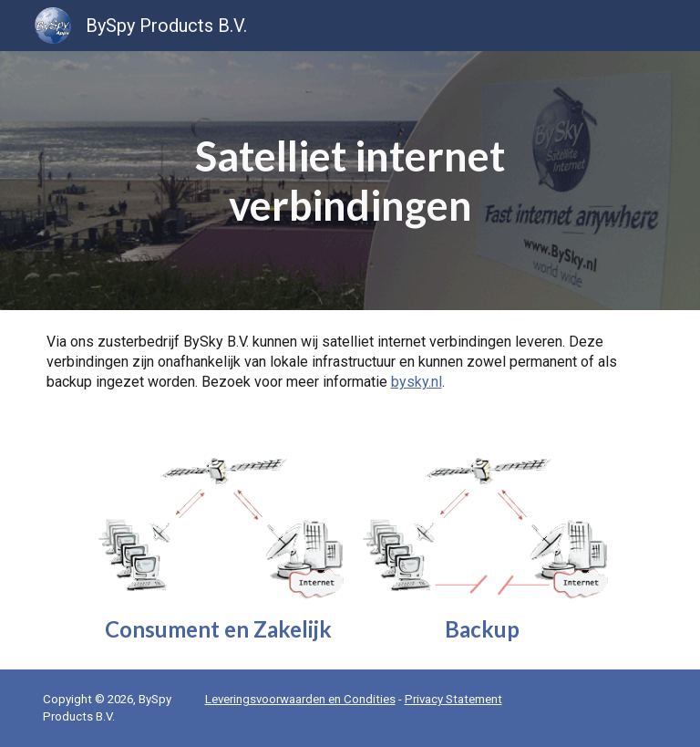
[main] (350, 181)
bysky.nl (417, 382)
